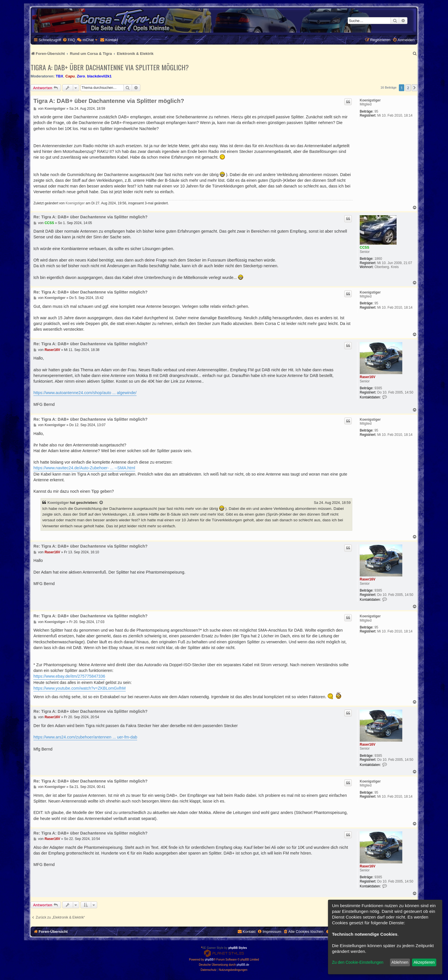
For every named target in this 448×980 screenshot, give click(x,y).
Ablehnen (400, 962)
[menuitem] (69, 40)
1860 (378, 259)
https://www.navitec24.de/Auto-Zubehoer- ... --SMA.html (84, 468)
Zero (81, 76)
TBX (59, 76)
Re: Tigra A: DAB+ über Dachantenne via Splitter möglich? (90, 217)
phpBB (209, 960)
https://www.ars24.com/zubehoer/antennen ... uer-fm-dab (85, 737)
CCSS (364, 248)
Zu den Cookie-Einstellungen (358, 962)
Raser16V (368, 377)
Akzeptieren (424, 962)
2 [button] (408, 88)
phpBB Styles (238, 948)
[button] (415, 88)
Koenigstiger (370, 100)
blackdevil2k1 (99, 76)
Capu (70, 76)
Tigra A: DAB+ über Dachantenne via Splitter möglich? (110, 67)
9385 (378, 388)
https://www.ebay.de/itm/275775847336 (69, 676)
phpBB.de (243, 965)
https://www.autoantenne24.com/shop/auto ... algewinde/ (85, 393)
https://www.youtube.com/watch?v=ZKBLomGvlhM (80, 688)
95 (376, 111)
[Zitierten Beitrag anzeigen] (101, 503)
